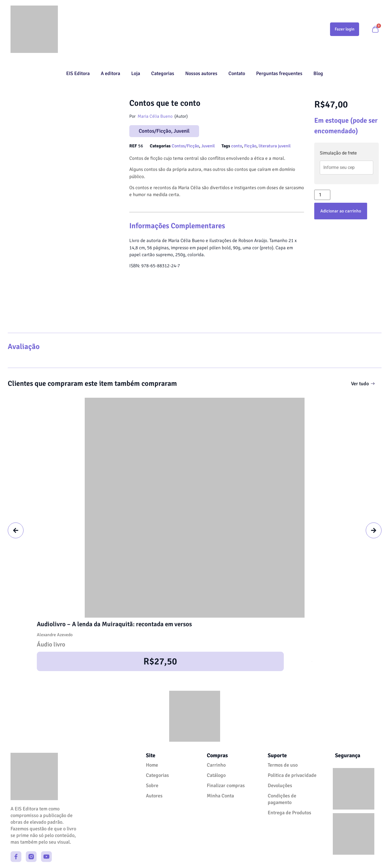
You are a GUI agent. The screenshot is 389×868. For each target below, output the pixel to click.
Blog (318, 73)
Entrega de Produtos (289, 813)
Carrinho (216, 765)
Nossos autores (201, 73)
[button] (16, 531)
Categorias (163, 73)
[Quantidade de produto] (322, 195)
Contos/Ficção (155, 131)
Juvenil (182, 131)
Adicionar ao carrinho (341, 211)
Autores (154, 796)
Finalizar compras (226, 786)
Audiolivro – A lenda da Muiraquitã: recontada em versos (114, 624)
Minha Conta (220, 796)
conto (237, 146)
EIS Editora (78, 73)
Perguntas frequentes (279, 73)
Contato (237, 73)
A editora (110, 73)
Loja (136, 73)
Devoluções (280, 786)
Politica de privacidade (292, 775)
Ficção (250, 146)
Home (152, 765)
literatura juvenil (275, 146)
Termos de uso (283, 765)
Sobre (152, 786)
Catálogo (216, 775)
